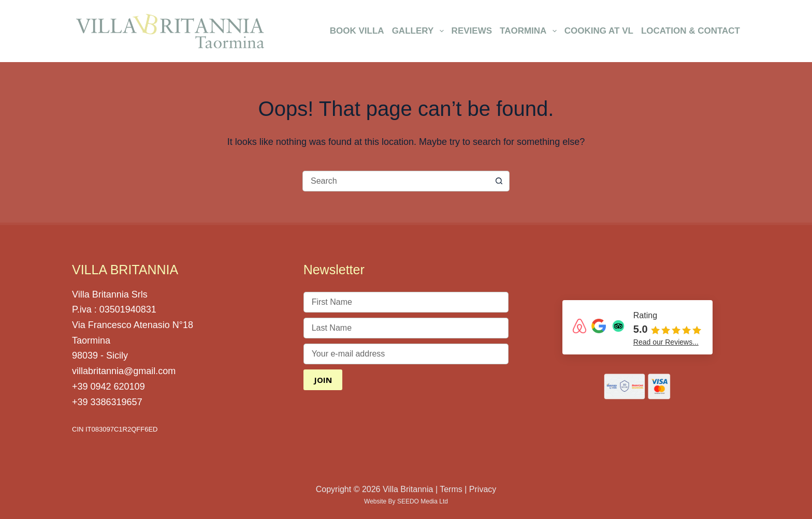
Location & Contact (691, 31)
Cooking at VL (599, 31)
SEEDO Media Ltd (423, 501)
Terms (451, 489)
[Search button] (499, 181)
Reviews (472, 31)
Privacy (483, 489)
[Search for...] (396, 181)
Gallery (420, 31)
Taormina (530, 31)
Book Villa (357, 31)
